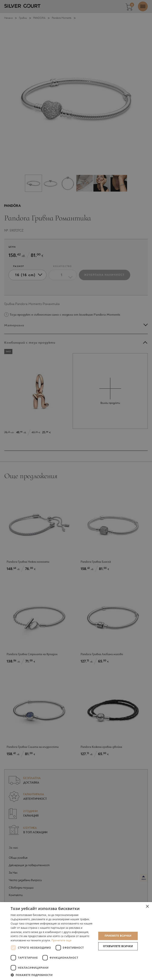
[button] (52, 975)
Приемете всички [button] (118, 936)
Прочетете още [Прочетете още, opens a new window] (61, 940)
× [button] (147, 907)
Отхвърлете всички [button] (118, 946)
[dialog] (76, 490)
